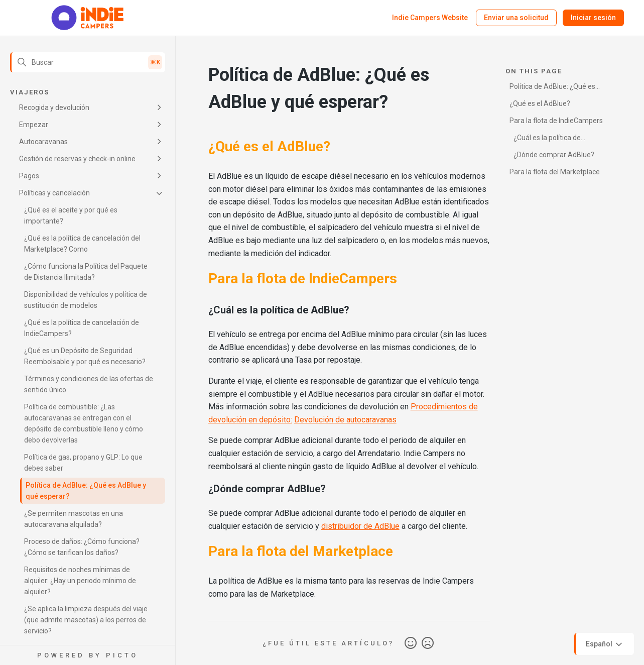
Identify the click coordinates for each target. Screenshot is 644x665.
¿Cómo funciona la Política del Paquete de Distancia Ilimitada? (86, 272)
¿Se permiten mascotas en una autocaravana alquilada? (74, 519)
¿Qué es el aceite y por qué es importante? (71, 215)
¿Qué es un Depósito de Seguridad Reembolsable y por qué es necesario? (85, 356)
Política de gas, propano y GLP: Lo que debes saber (83, 463)
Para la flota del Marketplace (555, 172)
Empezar (34, 125)
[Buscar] (88, 62)
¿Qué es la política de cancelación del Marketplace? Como (82, 244)
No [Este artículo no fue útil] (428, 643)
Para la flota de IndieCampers (556, 121)
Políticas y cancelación (54, 193)
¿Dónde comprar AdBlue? (554, 155)
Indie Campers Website (430, 18)
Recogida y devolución (54, 107)
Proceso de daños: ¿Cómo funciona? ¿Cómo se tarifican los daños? (82, 547)
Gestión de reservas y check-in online (77, 159)
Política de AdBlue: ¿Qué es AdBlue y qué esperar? (86, 491)
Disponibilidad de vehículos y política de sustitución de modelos (86, 300)
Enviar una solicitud (516, 18)
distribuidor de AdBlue (360, 526)
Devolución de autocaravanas (345, 420)
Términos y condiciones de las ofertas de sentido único (89, 384)
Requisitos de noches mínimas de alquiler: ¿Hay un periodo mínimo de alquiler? (80, 581)
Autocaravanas (43, 142)
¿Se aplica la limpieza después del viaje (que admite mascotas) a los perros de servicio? (86, 620)
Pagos (29, 176)
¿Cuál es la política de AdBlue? (545, 139)
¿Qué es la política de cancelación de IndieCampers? (82, 328)
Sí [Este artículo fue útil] (411, 643)
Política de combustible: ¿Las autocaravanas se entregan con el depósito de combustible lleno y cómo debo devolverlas (84, 423)
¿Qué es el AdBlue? (540, 103)
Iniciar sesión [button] (593, 18)
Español (605, 644)
